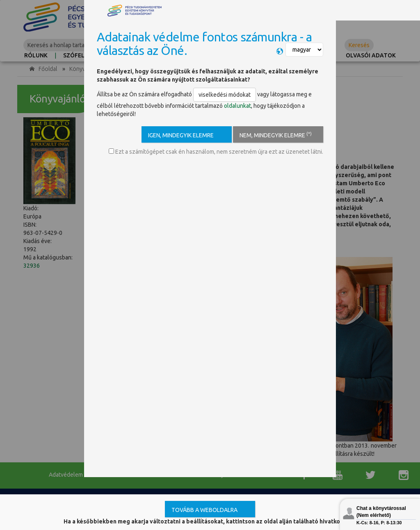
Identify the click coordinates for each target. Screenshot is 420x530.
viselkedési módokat (225, 95)
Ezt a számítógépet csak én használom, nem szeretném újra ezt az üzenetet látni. (216, 152)
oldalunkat (237, 106)
